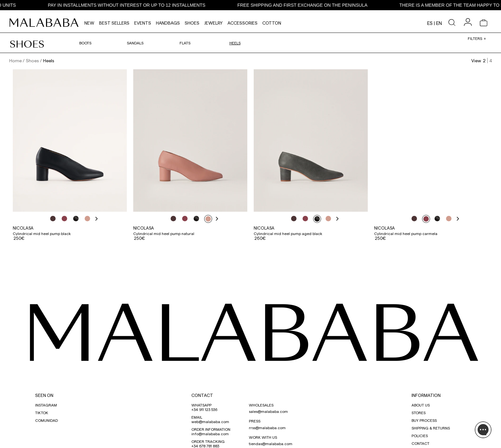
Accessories (243, 23)
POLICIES (420, 436)
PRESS (255, 421)
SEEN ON (44, 395)
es (430, 23)
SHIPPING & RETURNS (431, 428)
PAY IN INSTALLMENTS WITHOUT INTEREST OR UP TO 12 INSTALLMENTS (133, 5)
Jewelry (213, 23)
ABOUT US (421, 405)
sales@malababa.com (268, 411)
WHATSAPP (201, 405)
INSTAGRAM (46, 405)
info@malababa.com (210, 434)
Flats (185, 43)
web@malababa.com (210, 421)
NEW (89, 23)
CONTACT (202, 395)
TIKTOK (42, 413)
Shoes (192, 23)
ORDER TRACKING (208, 441)
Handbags (168, 23)
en (439, 23)
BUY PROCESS (424, 420)
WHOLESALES (261, 405)
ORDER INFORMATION (211, 429)
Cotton (272, 23)
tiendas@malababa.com (271, 444)
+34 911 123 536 (204, 409)
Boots (85, 43)
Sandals (135, 43)
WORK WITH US (263, 437)
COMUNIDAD (46, 420)
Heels (235, 43)
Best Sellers (114, 23)
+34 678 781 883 (205, 446)
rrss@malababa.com (267, 428)
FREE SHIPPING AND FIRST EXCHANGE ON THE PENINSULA (309, 5)
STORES (419, 413)
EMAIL (197, 417)
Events (143, 23)
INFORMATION (426, 395)
